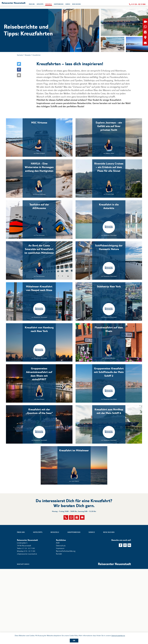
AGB (58, 617)
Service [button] (96, 5)
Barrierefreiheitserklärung (66, 626)
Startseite (20, 55)
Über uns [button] (52, 5)
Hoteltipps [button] (62, 5)
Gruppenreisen (74, 607)
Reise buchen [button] (106, 5)
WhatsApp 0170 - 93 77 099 (28, 626)
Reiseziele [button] (73, 5)
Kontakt (59, 628)
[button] (23, 4)
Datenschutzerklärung (118, 635)
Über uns (21, 607)
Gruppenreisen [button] (85, 5)
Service (92, 607)
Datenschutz (61, 620)
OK (74, 640)
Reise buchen (109, 607)
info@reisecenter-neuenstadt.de (29, 628)
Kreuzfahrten (40, 55)
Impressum (60, 623)
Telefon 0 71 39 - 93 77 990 (27, 623)
